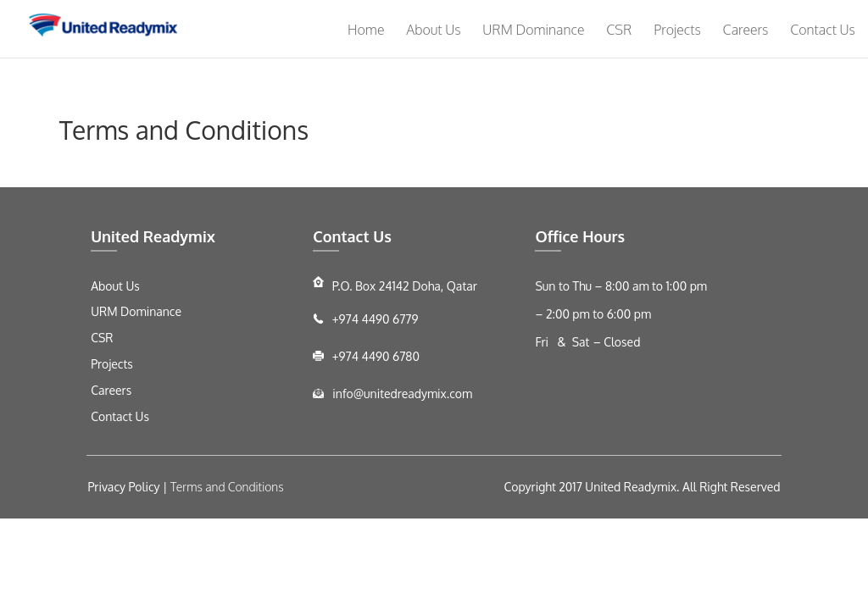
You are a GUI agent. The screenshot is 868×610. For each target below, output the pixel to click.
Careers (746, 30)
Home (366, 30)
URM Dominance (533, 30)
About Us (433, 30)
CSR (619, 30)
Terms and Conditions (227, 487)
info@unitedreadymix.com (401, 394)
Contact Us (823, 30)
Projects (677, 30)
